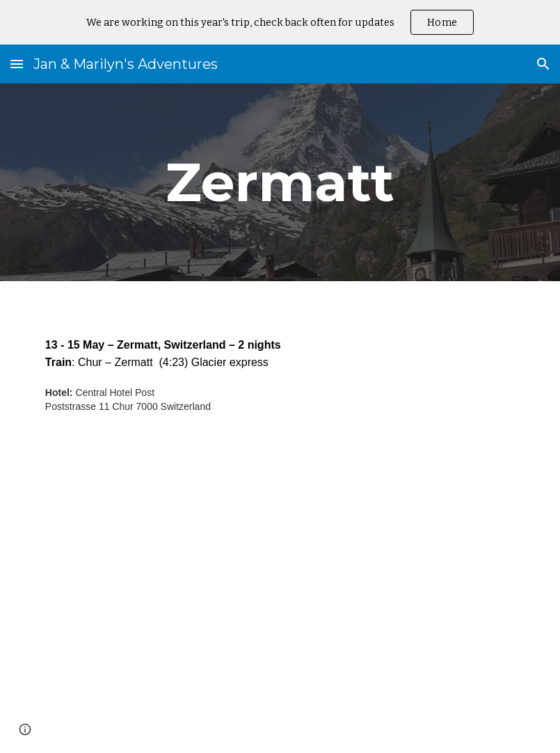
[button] (17, 64)
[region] (280, 22)
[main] (280, 182)
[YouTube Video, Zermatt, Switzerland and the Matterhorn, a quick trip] (280, 602)
